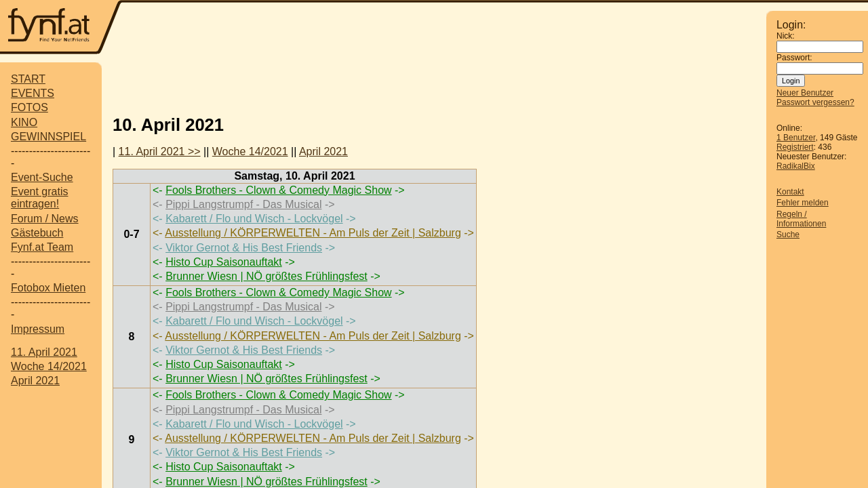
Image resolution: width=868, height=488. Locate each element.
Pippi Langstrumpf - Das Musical (243, 204)
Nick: (786, 36)
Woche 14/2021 (49, 366)
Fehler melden (803, 203)
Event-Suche (42, 177)
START (28, 79)
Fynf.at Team (42, 247)
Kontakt (790, 192)
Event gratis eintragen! (39, 198)
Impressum (38, 329)
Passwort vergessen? (815, 102)
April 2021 (35, 381)
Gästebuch (37, 233)
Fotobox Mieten (48, 288)
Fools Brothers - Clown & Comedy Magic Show (278, 190)
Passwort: (794, 58)
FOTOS (29, 107)
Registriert (795, 147)
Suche (788, 235)
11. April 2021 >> (160, 151)
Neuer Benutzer (805, 93)
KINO (24, 122)
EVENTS (33, 93)
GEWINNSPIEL (48, 137)
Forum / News (45, 219)
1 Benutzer (796, 138)
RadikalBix (796, 166)
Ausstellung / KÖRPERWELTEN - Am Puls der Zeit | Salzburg (313, 233)
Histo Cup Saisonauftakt (224, 262)
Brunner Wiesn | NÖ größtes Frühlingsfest (267, 276)
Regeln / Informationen (801, 219)
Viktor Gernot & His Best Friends (244, 248)
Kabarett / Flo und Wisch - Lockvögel (254, 219)
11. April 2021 (44, 352)
